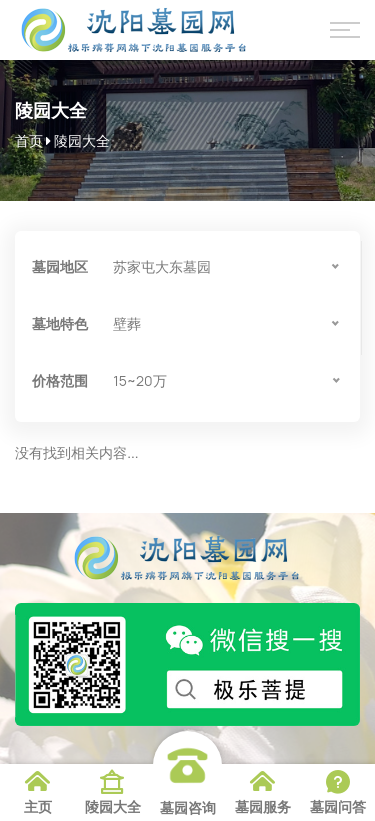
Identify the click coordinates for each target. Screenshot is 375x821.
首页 (29, 140)
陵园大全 (82, 140)
